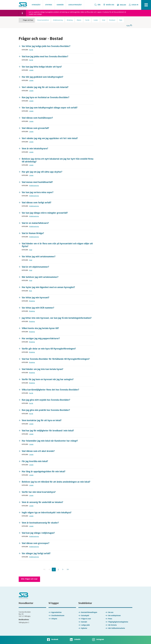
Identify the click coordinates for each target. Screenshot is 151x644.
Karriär (31, 50)
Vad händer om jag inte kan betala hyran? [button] (43, 369)
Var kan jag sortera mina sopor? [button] (38, 193)
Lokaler (31, 70)
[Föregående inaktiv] (49, 569)
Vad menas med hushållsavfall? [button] (37, 182)
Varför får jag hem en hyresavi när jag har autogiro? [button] (48, 380)
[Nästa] (63, 569)
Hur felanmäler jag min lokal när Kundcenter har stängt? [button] (50, 441)
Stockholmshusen (58, 616)
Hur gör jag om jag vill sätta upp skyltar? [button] (42, 172)
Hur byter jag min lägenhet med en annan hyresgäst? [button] (48, 287)
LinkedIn (77, 640)
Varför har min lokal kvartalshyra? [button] (39, 492)
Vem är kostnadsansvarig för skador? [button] (40, 523)
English (123, 5)
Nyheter (84, 628)
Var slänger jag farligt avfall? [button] (36, 554)
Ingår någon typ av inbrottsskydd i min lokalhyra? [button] (47, 513)
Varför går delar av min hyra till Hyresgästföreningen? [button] (49, 349)
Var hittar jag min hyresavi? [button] (36, 298)
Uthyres (54, 619)
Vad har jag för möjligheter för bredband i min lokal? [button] (48, 431)
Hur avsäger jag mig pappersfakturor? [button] (41, 339)
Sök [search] (98, 5)
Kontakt (84, 622)
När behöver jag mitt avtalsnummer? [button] (40, 277)
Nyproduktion (56, 613)
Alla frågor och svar (29, 579)
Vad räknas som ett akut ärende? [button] (38, 451)
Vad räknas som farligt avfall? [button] (37, 203)
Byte (31, 291)
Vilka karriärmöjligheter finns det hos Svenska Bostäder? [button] (50, 390)
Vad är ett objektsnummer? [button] (35, 267)
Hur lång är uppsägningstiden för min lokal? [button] (44, 472)
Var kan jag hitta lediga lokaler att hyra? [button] (42, 67)
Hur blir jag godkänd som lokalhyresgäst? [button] (43, 77)
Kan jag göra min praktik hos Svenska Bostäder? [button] (46, 410)
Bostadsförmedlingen (89, 613)
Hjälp (129, 25)
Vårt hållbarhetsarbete (117, 628)
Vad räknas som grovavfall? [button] (35, 128)
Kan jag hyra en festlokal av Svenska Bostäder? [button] (46, 98)
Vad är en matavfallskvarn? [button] (35, 223)
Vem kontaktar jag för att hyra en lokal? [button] (42, 421)
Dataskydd (85, 616)
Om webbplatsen (114, 616)
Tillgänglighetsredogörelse (118, 622)
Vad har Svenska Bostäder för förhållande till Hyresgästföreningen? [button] (56, 359)
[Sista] (68, 569)
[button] (134, 5)
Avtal (31, 250)
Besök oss (109, 5)
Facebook (55, 640)
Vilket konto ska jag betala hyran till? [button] (40, 328)
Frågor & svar (86, 619)
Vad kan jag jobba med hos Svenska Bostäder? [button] (45, 57)
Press (110, 619)
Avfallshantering (34, 186)
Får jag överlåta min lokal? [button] (35, 461)
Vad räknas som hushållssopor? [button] (37, 118)
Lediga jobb (85, 625)
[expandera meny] (146, 5)
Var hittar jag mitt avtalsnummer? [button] (39, 257)
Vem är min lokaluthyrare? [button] (35, 149)
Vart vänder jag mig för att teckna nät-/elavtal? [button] (45, 87)
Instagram (100, 640)
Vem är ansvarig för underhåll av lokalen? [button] (42, 502)
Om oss (111, 613)
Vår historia (112, 625)
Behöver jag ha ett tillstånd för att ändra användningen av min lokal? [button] (56, 482)
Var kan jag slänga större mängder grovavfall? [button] (45, 213)
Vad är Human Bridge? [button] (33, 233)
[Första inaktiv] (44, 569)
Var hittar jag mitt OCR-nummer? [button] (38, 308)
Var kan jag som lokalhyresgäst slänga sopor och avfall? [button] (50, 108)
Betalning (32, 301)
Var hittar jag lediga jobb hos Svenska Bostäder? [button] (46, 46)
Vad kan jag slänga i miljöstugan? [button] (38, 533)
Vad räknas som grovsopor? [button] (36, 543)
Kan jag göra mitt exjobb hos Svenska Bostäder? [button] (46, 400)
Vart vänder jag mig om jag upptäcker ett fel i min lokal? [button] (50, 139)
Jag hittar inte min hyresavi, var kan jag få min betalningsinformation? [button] (57, 318)
